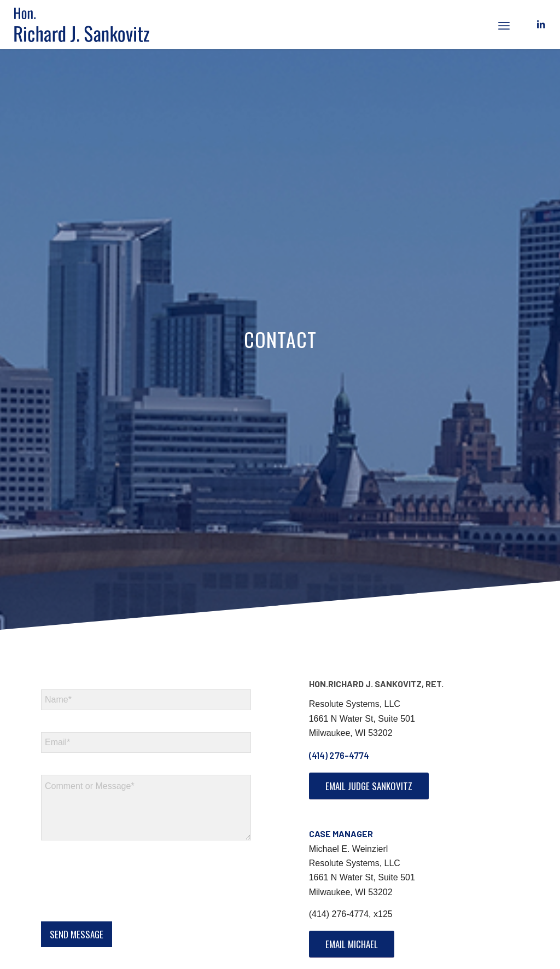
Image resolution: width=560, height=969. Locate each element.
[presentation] (124, 903)
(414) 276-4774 (339, 755)
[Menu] (504, 25)
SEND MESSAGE (77, 934)
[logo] (90, 25)
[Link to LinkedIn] (541, 24)
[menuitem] (504, 25)
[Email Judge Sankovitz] (369, 786)
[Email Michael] (352, 944)
